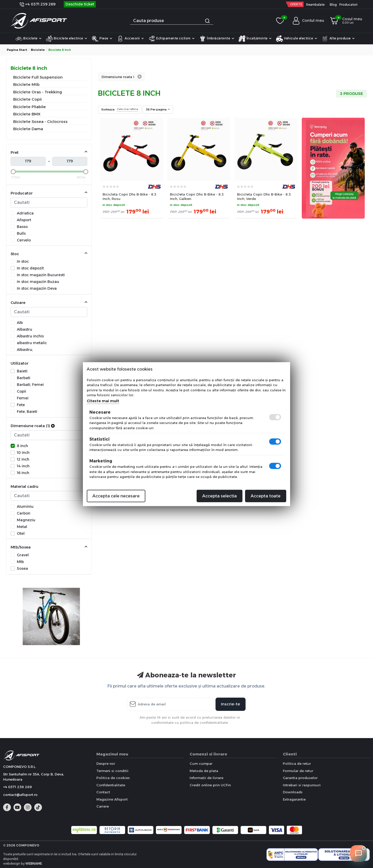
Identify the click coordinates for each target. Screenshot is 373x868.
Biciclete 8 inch (29, 68)
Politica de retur (297, 763)
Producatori (348, 5)
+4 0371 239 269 (38, 4)
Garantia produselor (300, 778)
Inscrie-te (231, 704)
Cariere (103, 806)
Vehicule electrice (297, 39)
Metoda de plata (204, 771)
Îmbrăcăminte (217, 39)
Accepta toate (266, 496)
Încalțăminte (255, 39)
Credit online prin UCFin (210, 785)
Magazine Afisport (112, 799)
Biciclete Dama (28, 129)
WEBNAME (34, 863)
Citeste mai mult (103, 401)
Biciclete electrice (67, 39)
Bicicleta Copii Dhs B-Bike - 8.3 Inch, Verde (264, 196)
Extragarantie (294, 799)
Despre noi (106, 763)
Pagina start (17, 50)
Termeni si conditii (112, 771)
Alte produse (338, 39)
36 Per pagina (157, 109)
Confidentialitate (111, 785)
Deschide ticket (80, 4)
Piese (102, 39)
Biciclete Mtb (26, 84)
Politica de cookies (113, 778)
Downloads (293, 792)
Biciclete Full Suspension (38, 77)
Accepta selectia (220, 496)
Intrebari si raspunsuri (302, 785)
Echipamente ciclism (171, 39)
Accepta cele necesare (116, 496)
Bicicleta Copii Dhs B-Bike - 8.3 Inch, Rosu (129, 196)
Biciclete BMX (27, 114)
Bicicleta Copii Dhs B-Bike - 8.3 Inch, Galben (197, 196)
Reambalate (315, 5)
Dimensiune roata (118, 77)
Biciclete (28, 39)
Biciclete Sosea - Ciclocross (40, 121)
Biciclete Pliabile (30, 107)
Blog (333, 5)
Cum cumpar (201, 763)
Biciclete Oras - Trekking (38, 92)
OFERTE (296, 4)
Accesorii (130, 39)
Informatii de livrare (206, 778)
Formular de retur (298, 771)
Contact (103, 792)
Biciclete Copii (27, 99)
